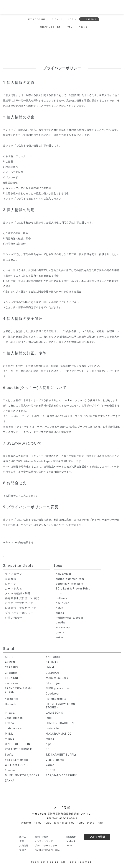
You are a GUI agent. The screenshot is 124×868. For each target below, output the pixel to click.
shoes (60, 613)
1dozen (10, 770)
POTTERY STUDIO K (19, 749)
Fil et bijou (53, 683)
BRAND (83, 27)
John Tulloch (14, 718)
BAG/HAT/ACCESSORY (61, 775)
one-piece (63, 603)
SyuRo (9, 755)
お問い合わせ (14, 618)
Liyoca (10, 723)
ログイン (11, 584)
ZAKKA (10, 781)
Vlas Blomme (55, 760)
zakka (60, 637)
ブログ (23, 850)
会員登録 (11, 579)
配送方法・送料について (21, 608)
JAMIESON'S (54, 713)
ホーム (23, 837)
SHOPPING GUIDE (50, 27)
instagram (71, 837)
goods (60, 632)
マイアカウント (15, 574)
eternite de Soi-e (57, 678)
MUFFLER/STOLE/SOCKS (22, 775)
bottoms (62, 598)
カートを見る (14, 589)
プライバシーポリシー (19, 613)
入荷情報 (24, 846)
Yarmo (50, 765)
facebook (71, 841)
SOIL (49, 749)
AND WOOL (53, 657)
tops (59, 593)
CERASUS (11, 667)
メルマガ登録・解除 (18, 593)
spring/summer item (70, 579)
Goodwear (53, 694)
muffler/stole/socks (70, 618)
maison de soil (15, 728)
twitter (69, 846)
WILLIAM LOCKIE (17, 765)
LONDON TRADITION (60, 723)
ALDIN (9, 657)
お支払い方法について (19, 603)
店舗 (22, 841)
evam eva (11, 683)
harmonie (11, 699)
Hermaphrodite (56, 699)
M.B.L (9, 734)
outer (59, 608)
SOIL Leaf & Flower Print (73, 589)
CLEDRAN (52, 673)
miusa (50, 739)
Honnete (11, 704)
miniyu (10, 739)
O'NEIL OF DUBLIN (18, 744)
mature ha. (53, 728)
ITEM (70, 27)
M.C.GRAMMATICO (59, 734)
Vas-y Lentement (17, 760)
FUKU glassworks (58, 688)
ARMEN (10, 662)
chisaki (51, 667)
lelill (49, 718)
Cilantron (11, 673)
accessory (63, 627)
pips (49, 744)
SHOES (51, 770)
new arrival (63, 574)
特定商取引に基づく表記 (47, 850)
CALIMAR (52, 662)
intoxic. (10, 713)
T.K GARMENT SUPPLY (61, 755)
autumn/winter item (70, 584)
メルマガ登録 (98, 837)
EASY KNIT (13, 678)
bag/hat (61, 623)
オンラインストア (44, 841)
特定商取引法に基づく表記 (22, 598)
